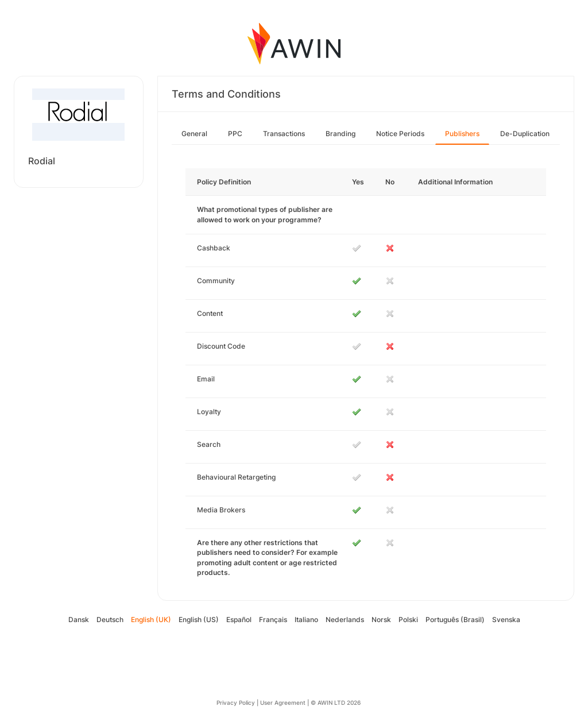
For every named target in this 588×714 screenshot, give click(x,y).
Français (273, 620)
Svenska (506, 620)
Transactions (284, 134)
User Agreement (283, 703)
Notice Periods (400, 134)
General (194, 134)
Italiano (306, 620)
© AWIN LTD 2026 (336, 703)
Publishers (462, 134)
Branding (341, 134)
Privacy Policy (236, 703)
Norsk (381, 620)
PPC (235, 134)
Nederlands (345, 620)
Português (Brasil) (455, 620)
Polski (408, 620)
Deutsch (110, 620)
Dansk (79, 620)
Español (239, 620)
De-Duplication (525, 134)
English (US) (199, 620)
